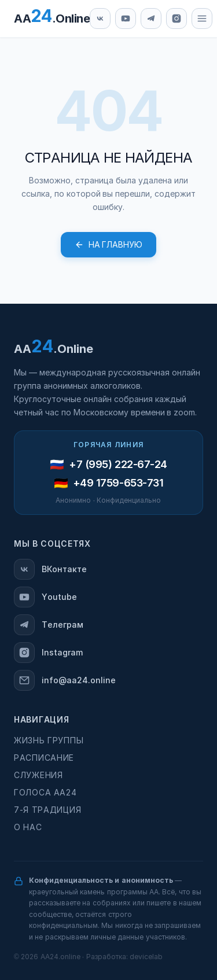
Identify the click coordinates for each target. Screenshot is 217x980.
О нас (28, 827)
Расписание (44, 758)
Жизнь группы (49, 740)
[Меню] (202, 19)
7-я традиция (47, 810)
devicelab (146, 957)
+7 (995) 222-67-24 (118, 465)
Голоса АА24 (45, 793)
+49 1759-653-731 (118, 483)
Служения (38, 775)
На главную (109, 245)
